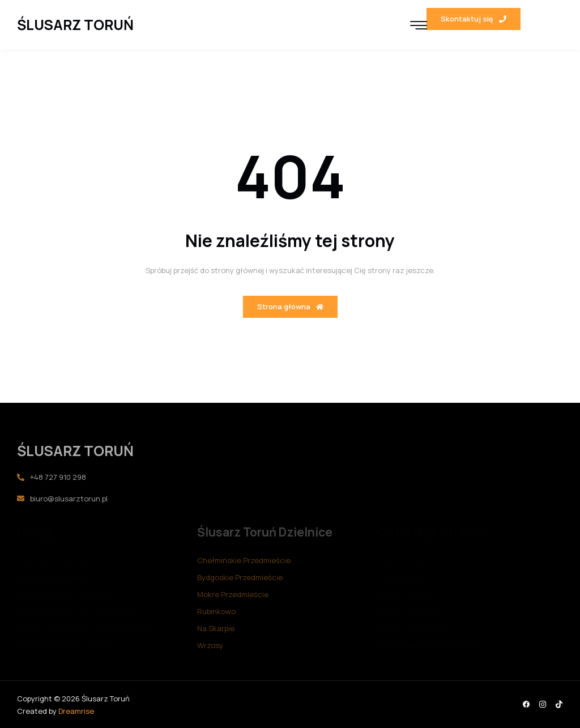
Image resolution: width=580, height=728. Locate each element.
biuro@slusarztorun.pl (62, 499)
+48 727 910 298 (52, 477)
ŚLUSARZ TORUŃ (75, 25)
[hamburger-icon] (419, 26)
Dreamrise (76, 711)
